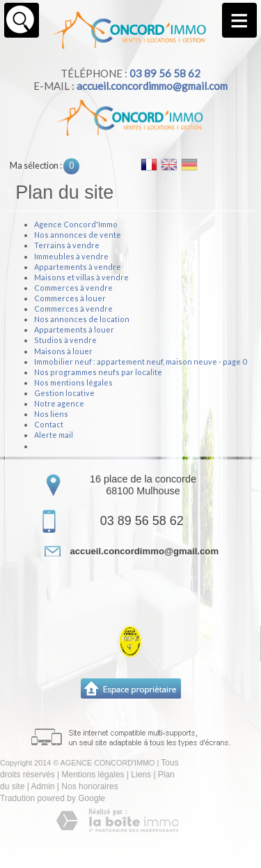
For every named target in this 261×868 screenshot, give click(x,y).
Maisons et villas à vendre (81, 277)
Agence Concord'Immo (76, 224)
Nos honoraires (89, 786)
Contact (49, 424)
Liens (141, 775)
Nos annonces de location (82, 319)
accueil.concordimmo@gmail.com (152, 86)
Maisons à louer (63, 351)
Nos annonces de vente (78, 235)
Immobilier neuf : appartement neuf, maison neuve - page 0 (140, 361)
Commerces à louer (70, 298)
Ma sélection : (45, 166)
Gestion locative (64, 393)
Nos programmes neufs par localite (98, 372)
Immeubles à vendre (71, 256)
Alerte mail (54, 435)
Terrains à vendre (67, 245)
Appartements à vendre (78, 267)
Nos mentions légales (73, 382)
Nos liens (51, 414)
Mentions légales (93, 775)
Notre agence (59, 403)
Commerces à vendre (73, 288)
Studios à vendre (65, 340)
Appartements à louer (74, 329)
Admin (42, 786)
